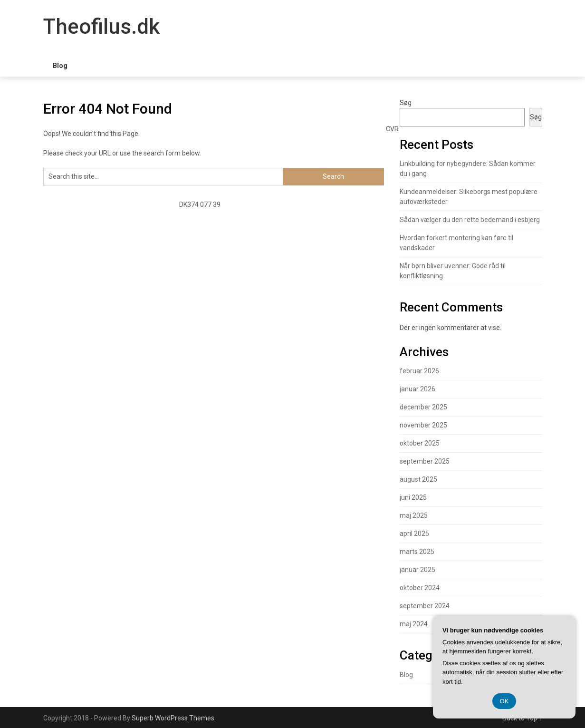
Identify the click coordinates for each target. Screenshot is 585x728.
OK (504, 701)
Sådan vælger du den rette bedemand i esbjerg (470, 220)
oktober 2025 (420, 443)
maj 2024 (414, 624)
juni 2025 (413, 497)
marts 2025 (417, 552)
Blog (60, 66)
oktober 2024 (420, 588)
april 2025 (414, 534)
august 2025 (418, 479)
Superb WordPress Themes (173, 718)
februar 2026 (419, 371)
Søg (406, 103)
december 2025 (423, 407)
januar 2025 (417, 570)
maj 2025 (414, 515)
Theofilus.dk (101, 27)
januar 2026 (417, 389)
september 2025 (425, 461)
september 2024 (425, 606)
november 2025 (423, 425)
